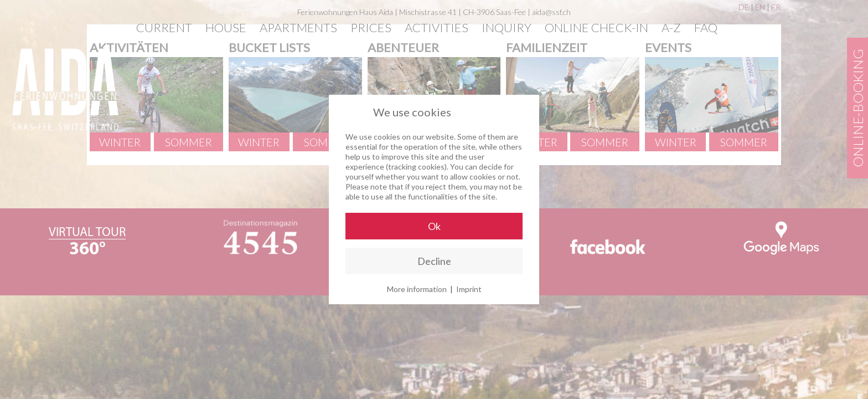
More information (417, 289)
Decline (434, 261)
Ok (434, 226)
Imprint (469, 289)
